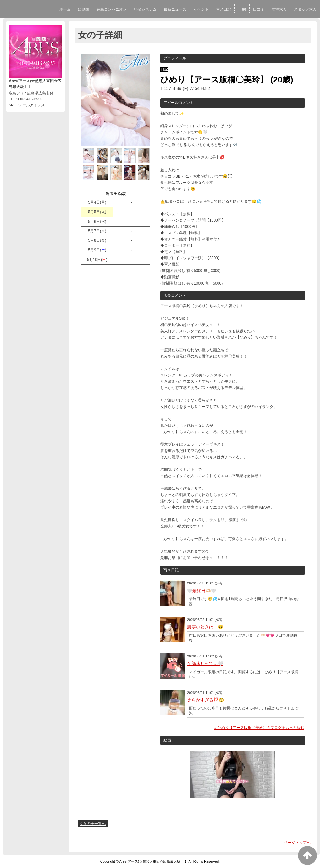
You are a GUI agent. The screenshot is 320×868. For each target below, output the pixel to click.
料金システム (145, 9)
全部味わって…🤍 (205, 663)
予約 (242, 9)
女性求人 (279, 9)
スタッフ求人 (305, 9)
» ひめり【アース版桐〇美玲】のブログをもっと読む (259, 728)
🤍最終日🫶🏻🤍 (202, 591)
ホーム (65, 9)
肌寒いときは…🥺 (205, 627)
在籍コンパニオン (112, 9)
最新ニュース (175, 9)
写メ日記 (223, 9)
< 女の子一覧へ (93, 824)
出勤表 (84, 9)
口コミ (259, 9)
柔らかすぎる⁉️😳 (206, 700)
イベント (201, 9)
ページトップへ (297, 843)
